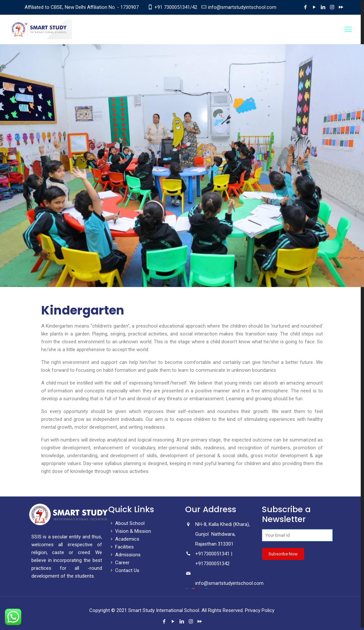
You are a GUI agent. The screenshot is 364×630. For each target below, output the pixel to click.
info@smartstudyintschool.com (242, 7)
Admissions (124, 555)
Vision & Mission (130, 531)
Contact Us (124, 570)
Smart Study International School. (164, 610)
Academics (124, 539)
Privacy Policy (260, 610)
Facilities (121, 547)
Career (119, 563)
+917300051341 (212, 554)
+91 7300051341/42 (176, 7)
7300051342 (217, 564)
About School (126, 523)
